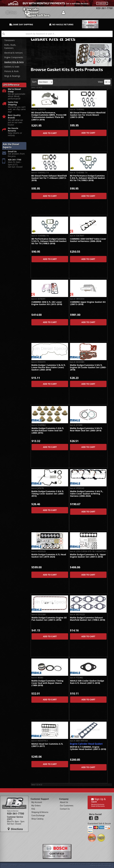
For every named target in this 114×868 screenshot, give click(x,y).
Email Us (12, 152)
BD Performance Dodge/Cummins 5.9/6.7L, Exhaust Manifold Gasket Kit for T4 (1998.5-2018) (87, 178)
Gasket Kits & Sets (14, 62)
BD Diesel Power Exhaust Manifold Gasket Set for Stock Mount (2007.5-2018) (88, 115)
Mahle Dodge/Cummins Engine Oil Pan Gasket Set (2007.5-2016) (49, 619)
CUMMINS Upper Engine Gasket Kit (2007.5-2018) (88, 303)
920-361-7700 (14, 160)
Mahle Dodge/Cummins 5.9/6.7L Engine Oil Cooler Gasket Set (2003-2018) (88, 368)
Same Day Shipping (13, 103)
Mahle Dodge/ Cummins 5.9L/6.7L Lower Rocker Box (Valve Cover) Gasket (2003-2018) (48, 368)
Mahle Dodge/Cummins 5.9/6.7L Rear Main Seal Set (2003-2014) (86, 429)
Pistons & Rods (11, 71)
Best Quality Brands (14, 116)
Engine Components (14, 57)
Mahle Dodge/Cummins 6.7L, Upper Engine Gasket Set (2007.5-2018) (88, 556)
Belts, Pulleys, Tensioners (11, 39)
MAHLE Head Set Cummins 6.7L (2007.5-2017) (47, 745)
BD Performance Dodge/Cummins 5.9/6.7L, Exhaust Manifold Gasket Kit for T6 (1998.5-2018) (49, 241)
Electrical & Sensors (13, 53)
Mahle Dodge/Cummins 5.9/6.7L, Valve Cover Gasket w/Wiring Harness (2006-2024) (87, 494)
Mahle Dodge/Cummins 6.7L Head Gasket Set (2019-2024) (49, 556)
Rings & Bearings (12, 76)
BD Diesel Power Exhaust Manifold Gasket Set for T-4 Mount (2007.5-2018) (49, 178)
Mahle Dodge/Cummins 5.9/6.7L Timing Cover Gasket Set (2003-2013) (48, 494)
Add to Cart (50, 133)
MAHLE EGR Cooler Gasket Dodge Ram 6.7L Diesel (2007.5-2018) (87, 682)
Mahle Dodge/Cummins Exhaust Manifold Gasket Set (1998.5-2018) (88, 619)
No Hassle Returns (13, 130)
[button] (57, 34)
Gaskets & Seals (12, 67)
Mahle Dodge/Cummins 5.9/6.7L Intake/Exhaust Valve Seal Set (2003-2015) (48, 431)
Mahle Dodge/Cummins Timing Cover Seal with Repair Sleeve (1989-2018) (47, 683)
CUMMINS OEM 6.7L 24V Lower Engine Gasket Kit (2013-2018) (47, 303)
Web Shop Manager (105, 866)
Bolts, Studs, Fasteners (10, 46)
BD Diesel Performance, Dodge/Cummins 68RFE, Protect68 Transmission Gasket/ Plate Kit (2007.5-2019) (49, 116)
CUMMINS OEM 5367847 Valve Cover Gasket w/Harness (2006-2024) (88, 240)
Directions (15, 829)
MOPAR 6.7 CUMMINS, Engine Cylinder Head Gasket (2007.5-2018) (88, 748)
